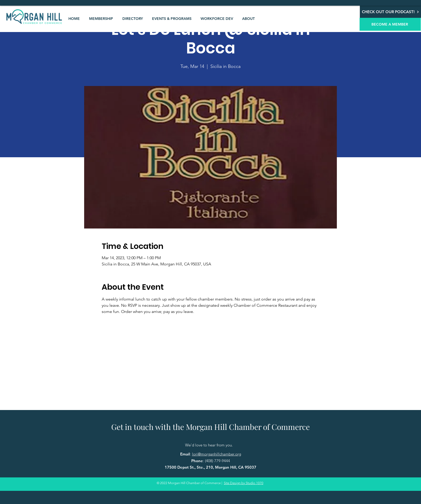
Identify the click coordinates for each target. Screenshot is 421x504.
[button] (101, 19)
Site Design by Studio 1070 (244, 483)
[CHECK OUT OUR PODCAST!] (390, 12)
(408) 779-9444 (217, 461)
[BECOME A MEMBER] (390, 24)
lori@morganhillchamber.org (217, 454)
